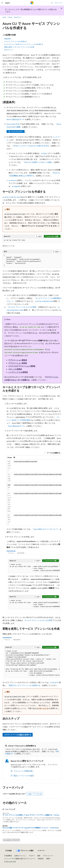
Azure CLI (17, 17)
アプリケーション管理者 (18, 363)
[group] (34, 491)
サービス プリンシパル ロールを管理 (38, 620)
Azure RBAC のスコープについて (46, 529)
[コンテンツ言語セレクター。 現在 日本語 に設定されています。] (9, 851)
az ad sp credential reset (44, 301)
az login (44, 153)
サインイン (59, 3)
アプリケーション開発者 (18, 360)
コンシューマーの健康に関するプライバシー (19, 859)
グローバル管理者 (15, 369)
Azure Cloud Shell (13, 124)
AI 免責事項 (8, 856)
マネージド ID (43, 708)
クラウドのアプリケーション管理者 (22, 366)
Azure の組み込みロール (16, 119)
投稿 (39, 856)
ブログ (31, 856)
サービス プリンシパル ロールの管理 (22, 307)
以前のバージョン (20, 856)
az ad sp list (54, 682)
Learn (4, 17)
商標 (48, 859)
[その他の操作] (60, 17)
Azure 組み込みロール (16, 426)
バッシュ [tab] (11, 553)
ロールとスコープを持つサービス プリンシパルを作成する (24, 44)
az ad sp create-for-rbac (11, 197)
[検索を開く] (52, 3)
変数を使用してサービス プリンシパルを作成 (19, 47)
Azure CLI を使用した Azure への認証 (38, 162)
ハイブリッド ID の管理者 (18, 372)
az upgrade (16, 186)
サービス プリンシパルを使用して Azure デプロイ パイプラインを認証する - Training (31, 815)
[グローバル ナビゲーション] (2, 3)
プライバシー (47, 856)
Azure (10, 17)
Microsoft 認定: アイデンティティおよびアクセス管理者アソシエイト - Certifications (31, 828)
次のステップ (9, 50)
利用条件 (41, 859)
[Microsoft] (32, 3)
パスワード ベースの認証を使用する (18, 735)
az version (12, 180)
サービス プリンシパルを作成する (15, 41)
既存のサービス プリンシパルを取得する (25, 685)
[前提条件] (8, 39)
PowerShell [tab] (21, 553)
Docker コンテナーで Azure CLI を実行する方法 (31, 146)
